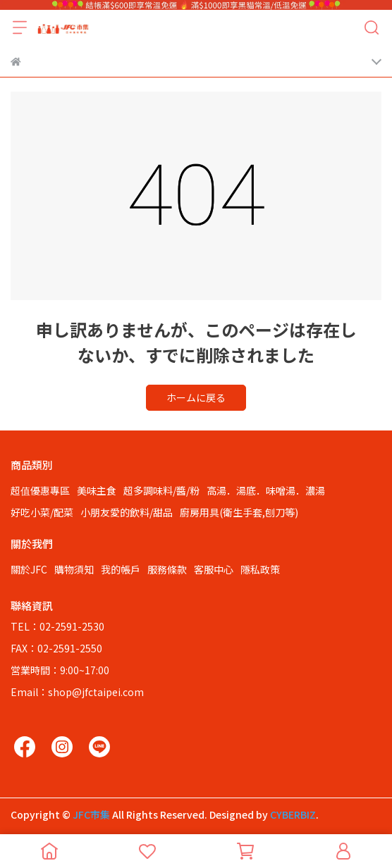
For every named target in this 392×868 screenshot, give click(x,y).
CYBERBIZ (293, 814)
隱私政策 (260, 569)
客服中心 (214, 569)
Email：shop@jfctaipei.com (77, 692)
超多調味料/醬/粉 (161, 490)
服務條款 (167, 569)
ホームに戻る (196, 397)
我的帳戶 (121, 569)
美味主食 (97, 490)
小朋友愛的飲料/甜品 (127, 512)
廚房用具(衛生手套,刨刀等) (239, 512)
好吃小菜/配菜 (42, 512)
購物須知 (74, 569)
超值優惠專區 (40, 490)
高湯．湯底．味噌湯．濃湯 (266, 490)
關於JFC (29, 569)
